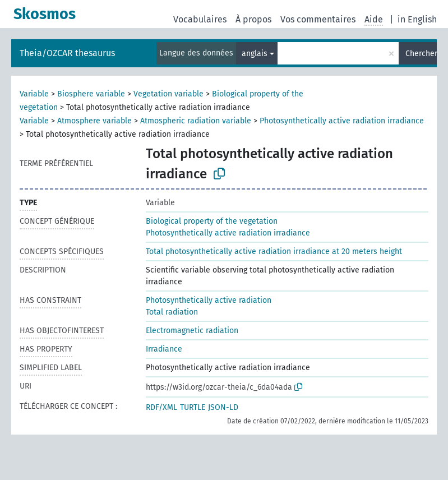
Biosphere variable (91, 94)
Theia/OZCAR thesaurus (67, 53)
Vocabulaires (200, 19)
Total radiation (172, 312)
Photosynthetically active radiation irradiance (342, 121)
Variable (34, 94)
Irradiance (164, 349)
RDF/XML (161, 407)
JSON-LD (223, 407)
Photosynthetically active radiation (209, 300)
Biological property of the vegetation (212, 221)
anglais (255, 54)
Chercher (421, 54)
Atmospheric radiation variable (196, 121)
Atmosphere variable (94, 121)
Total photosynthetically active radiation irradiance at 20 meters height (274, 251)
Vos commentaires (318, 19)
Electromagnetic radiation (192, 331)
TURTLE (193, 407)
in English (417, 19)
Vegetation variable (168, 94)
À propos (253, 19)
